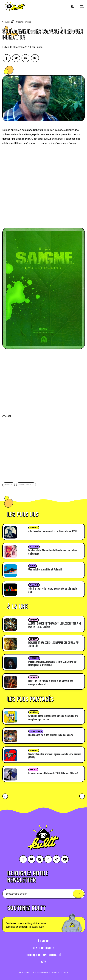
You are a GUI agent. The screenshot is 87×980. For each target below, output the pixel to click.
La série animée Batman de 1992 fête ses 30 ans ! (53, 773)
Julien (39, 47)
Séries (33, 770)
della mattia (63, 973)
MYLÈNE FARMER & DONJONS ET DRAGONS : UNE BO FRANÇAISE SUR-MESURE (52, 663)
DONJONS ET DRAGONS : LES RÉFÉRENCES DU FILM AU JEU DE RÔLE (53, 644)
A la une (34, 547)
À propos (44, 941)
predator (9, 485)
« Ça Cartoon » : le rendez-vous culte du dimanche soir (53, 590)
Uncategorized (24, 22)
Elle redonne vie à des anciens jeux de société (51, 735)
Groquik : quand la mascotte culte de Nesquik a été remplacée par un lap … (53, 717)
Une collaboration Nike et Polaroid (45, 569)
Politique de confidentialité (43, 955)
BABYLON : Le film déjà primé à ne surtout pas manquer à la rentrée (51, 682)
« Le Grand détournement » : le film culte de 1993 (53, 531)
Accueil (6, 22)
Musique (34, 658)
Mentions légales (43, 948)
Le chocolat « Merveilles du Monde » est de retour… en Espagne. (54, 552)
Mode (33, 566)
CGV (43, 962)
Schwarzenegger (26, 485)
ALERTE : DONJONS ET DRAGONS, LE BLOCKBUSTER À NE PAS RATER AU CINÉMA (55, 625)
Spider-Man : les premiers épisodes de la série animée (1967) (55, 756)
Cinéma (34, 620)
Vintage (34, 528)
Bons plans (36, 731)
